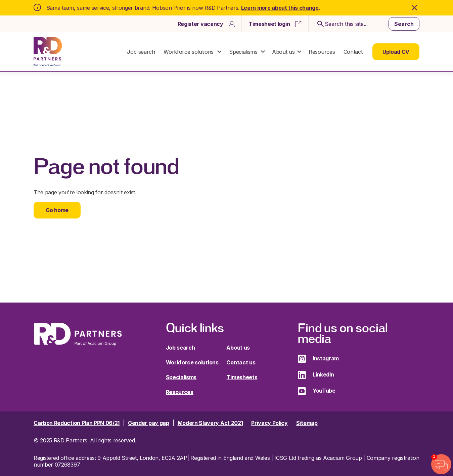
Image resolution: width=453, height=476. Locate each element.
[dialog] (227, 35)
